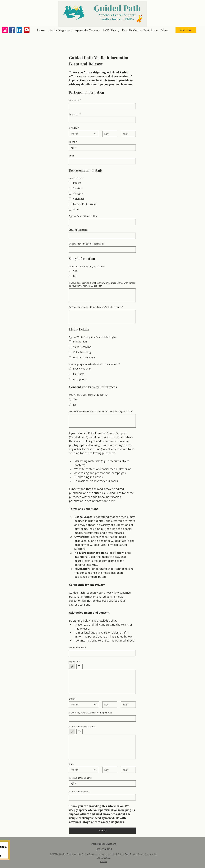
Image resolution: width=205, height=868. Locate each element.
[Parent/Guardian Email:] (101, 797)
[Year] (127, 134)
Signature (74, 661)
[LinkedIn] (19, 30)
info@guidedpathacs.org (104, 844)
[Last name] (101, 120)
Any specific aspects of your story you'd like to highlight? (96, 307)
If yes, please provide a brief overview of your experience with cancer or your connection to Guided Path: (102, 284)
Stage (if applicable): (79, 230)
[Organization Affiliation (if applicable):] (101, 250)
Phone (73, 142)
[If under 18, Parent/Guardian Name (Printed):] (101, 718)
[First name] (101, 106)
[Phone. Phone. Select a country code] (74, 148)
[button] (186, 30)
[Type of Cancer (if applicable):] (101, 222)
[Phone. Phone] (105, 148)
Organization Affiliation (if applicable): (87, 244)
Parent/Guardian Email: (80, 792)
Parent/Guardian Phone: (80, 778)
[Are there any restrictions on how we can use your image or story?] (102, 421)
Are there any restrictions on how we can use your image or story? (101, 411)
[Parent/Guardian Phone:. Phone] (105, 783)
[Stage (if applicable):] (101, 236)
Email (72, 156)
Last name (75, 114)
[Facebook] (12, 30)
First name (75, 100)
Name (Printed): (77, 648)
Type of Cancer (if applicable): (83, 216)
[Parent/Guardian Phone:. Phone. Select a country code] (74, 783)
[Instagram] (5, 30)
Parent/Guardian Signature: (82, 727)
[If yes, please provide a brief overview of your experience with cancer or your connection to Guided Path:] (102, 295)
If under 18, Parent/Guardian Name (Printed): (90, 713)
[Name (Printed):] (101, 653)
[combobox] (84, 134)
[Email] (101, 161)
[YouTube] (27, 30)
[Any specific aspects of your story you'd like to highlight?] (102, 316)
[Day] (109, 134)
